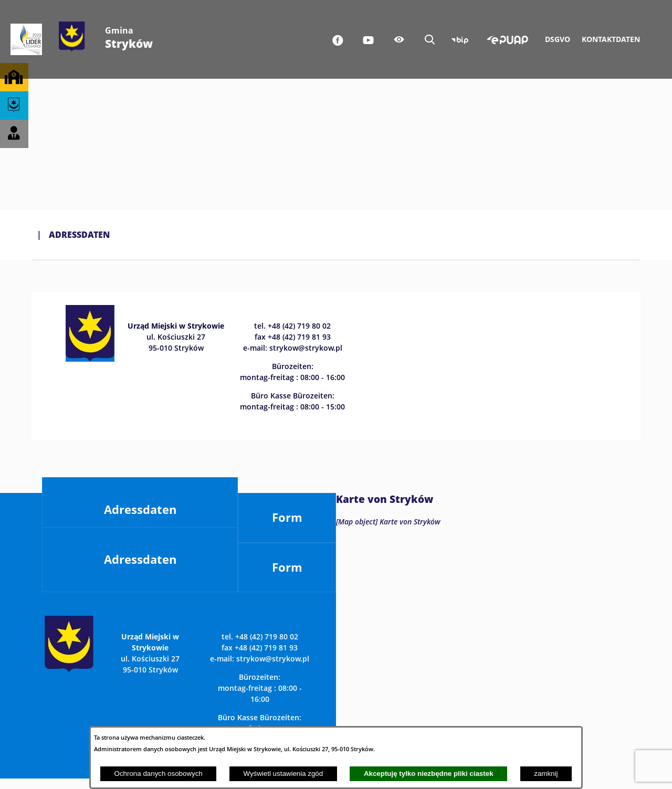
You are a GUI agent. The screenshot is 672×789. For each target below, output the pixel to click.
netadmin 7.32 (614, 759)
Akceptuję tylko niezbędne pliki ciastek (429, 774)
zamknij (546, 774)
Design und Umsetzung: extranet (82, 759)
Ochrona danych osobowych (159, 774)
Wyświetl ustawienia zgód (283, 774)
